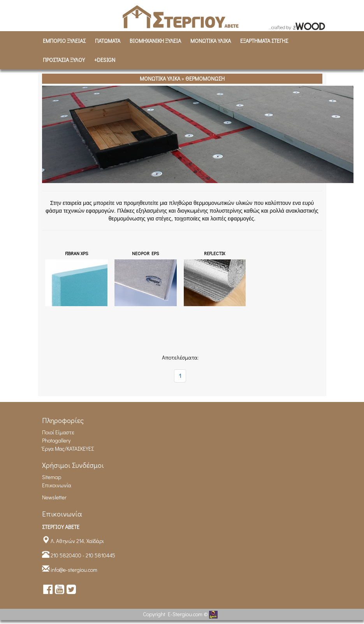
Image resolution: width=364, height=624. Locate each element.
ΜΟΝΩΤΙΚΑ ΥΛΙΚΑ (211, 41)
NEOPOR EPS (145, 253)
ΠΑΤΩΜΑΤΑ (108, 41)
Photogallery (56, 440)
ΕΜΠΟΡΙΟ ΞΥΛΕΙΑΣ (64, 41)
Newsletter (54, 497)
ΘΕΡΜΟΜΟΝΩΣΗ (205, 78)
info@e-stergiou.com (74, 570)
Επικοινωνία (57, 485)
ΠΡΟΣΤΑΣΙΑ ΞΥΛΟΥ (64, 60)
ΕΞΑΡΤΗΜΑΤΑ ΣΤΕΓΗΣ (264, 41)
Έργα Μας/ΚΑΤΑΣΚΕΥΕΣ (68, 449)
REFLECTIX (215, 253)
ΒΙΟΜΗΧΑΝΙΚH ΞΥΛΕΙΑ (155, 41)
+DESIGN (105, 60)
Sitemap (52, 477)
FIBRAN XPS (76, 253)
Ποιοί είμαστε (58, 432)
